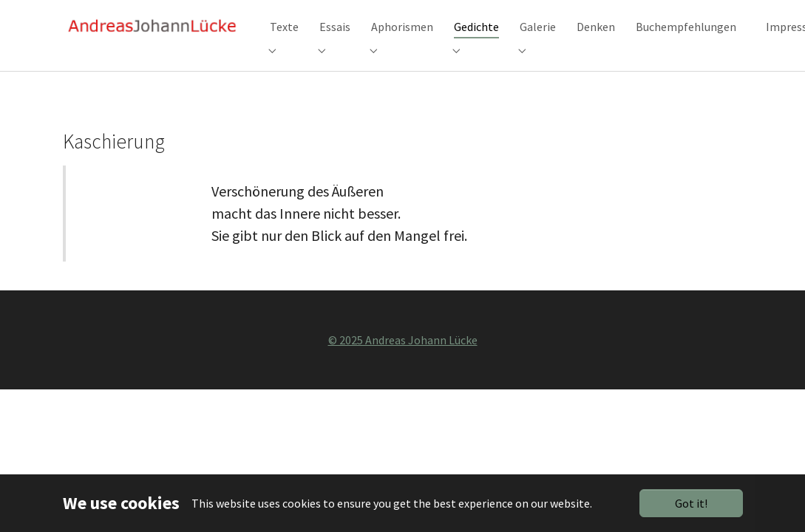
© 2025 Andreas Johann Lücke (403, 360)
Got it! (691, 503)
